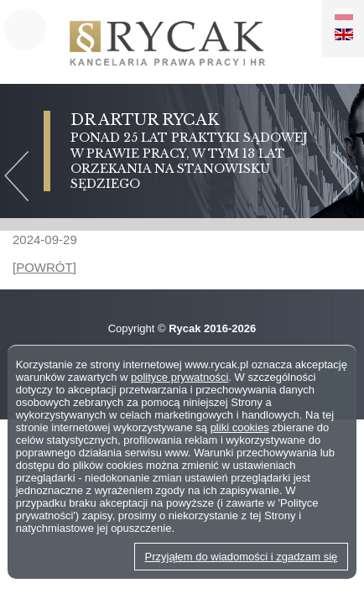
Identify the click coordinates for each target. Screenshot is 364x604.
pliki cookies (240, 427)
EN (344, 34)
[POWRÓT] (44, 267)
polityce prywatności (179, 377)
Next (348, 178)
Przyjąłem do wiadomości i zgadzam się (242, 557)
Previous (16, 178)
